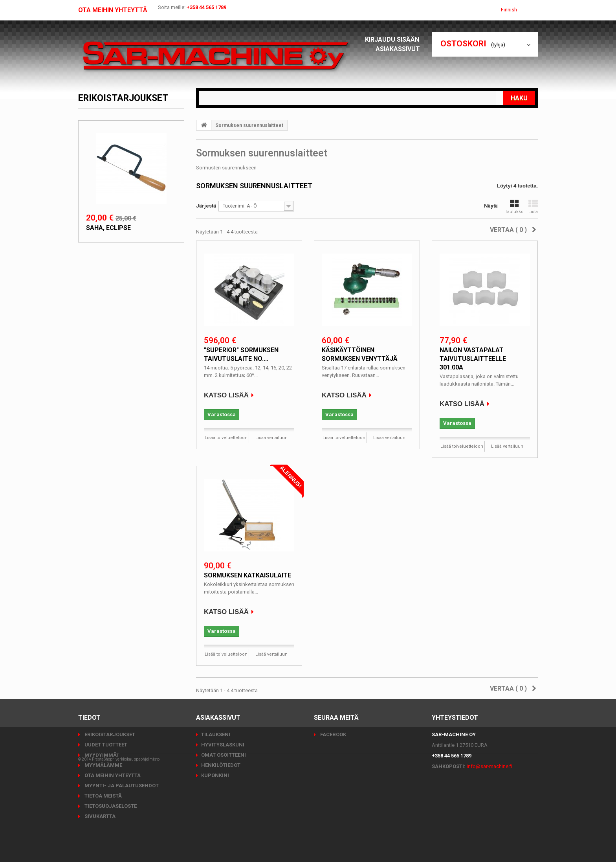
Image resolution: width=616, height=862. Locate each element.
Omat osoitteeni (224, 755)
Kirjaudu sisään (394, 40)
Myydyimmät (101, 755)
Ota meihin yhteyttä (113, 10)
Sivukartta (99, 816)
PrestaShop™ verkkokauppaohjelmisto (126, 840)
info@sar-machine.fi (489, 766)
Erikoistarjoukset (123, 98)
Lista (533, 207)
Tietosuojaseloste (110, 806)
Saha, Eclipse (108, 228)
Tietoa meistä (103, 796)
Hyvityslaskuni (223, 745)
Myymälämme (103, 765)
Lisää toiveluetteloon (226, 438)
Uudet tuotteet (105, 745)
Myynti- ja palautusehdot (121, 786)
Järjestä (206, 206)
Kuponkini (215, 775)
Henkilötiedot (221, 765)
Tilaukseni (216, 734)
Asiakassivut (400, 49)
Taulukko (514, 207)
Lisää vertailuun (271, 438)
